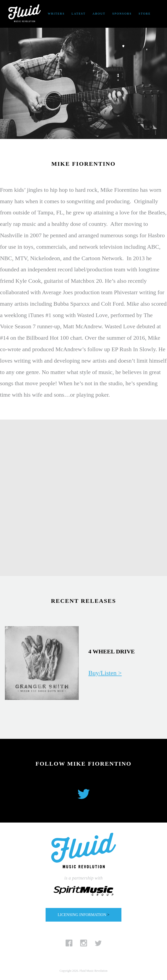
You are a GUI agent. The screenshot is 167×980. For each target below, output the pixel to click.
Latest (79, 14)
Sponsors (122, 14)
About (99, 14)
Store (145, 14)
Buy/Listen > (105, 673)
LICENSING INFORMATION (84, 915)
